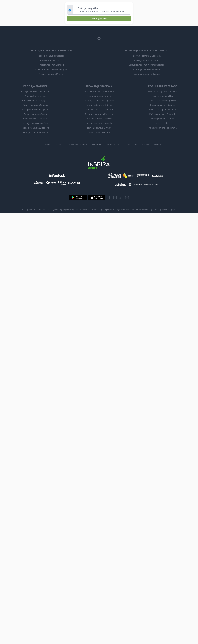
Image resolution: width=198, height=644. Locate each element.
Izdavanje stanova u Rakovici (147, 74)
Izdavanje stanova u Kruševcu (99, 114)
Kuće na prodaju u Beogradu (163, 114)
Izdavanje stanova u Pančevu (99, 119)
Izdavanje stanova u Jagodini (99, 123)
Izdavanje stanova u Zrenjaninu (99, 110)
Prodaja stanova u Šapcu (35, 114)
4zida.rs (157, 209)
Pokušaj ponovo (99, 18)
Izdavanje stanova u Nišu (99, 96)
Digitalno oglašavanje (77, 144)
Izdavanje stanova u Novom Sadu (99, 91)
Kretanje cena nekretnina (163, 119)
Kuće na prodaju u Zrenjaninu (163, 110)
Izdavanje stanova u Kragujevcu (99, 100)
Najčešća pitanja (142, 144)
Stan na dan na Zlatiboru (99, 132)
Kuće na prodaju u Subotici (163, 105)
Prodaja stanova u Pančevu (35, 123)
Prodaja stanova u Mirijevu (51, 74)
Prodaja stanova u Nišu (35, 96)
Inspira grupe (170, 209)
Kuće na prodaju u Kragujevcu (163, 100)
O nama (46, 144)
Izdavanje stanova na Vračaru (147, 69)
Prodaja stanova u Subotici (35, 105)
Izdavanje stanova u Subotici (99, 105)
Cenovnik (96, 144)
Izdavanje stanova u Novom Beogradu (147, 65)
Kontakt (58, 144)
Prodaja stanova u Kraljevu (35, 132)
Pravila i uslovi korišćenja (118, 144)
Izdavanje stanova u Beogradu (147, 56)
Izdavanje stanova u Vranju (99, 128)
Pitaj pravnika (163, 123)
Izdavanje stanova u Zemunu (147, 60)
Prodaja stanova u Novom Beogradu (51, 69)
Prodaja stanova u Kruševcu (35, 119)
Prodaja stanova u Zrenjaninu (35, 110)
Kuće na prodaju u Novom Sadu (163, 91)
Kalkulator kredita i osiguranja (163, 128)
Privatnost (159, 144)
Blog (36, 144)
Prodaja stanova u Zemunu (51, 65)
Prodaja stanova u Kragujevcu (35, 100)
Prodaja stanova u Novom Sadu (35, 91)
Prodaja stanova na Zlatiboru (35, 128)
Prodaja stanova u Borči (51, 60)
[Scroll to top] (99, 39)
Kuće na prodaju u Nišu (163, 96)
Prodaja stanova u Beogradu (51, 56)
